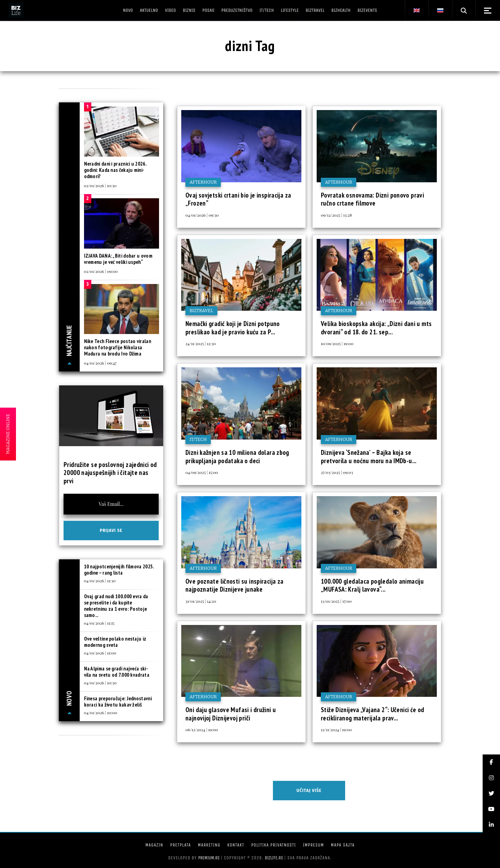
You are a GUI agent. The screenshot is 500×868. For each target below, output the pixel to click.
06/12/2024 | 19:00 (202, 729)
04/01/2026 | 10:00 (101, 712)
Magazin (154, 845)
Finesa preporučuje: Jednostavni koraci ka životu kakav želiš (118, 702)
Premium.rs (209, 858)
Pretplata (181, 845)
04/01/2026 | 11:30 (100, 581)
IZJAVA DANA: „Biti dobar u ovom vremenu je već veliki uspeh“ (118, 259)
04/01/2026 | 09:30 (202, 215)
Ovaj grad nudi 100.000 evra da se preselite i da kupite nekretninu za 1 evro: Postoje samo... (116, 606)
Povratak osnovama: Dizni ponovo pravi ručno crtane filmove (372, 199)
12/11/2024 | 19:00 (336, 729)
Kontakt (236, 845)
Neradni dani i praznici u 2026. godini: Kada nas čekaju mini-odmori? (115, 170)
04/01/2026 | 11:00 (100, 653)
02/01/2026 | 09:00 (101, 271)
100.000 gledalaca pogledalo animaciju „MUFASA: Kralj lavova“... (372, 585)
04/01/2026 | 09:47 (100, 363)
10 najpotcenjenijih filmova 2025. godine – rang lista (119, 570)
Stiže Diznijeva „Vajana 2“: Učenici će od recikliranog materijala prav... (373, 714)
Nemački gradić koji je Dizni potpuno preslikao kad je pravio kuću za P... (233, 328)
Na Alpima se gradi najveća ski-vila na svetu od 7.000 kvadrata (117, 672)
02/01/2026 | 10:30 (100, 185)
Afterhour (203, 182)
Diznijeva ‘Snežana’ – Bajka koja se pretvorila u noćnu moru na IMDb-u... (369, 457)
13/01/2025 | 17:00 (336, 601)
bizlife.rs (274, 858)
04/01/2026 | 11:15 (99, 623)
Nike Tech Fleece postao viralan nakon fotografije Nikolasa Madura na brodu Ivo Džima (118, 347)
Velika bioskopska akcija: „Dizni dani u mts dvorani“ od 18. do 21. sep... (376, 328)
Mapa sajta (343, 845)
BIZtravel (201, 311)
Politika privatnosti (273, 845)
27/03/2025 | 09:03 (337, 472)
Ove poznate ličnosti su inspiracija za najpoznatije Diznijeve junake (234, 585)
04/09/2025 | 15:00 (202, 472)
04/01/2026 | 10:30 (100, 683)
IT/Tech (198, 439)
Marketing (209, 845)
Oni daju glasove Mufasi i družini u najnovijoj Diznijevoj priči (231, 714)
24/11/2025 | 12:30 (201, 343)
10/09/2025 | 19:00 (337, 343)
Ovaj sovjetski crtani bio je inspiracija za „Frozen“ (238, 199)
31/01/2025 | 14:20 (201, 601)
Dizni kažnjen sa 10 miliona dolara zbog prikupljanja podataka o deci (237, 457)
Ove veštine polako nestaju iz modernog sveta (115, 642)
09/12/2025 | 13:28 (336, 215)
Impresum (313, 845)
